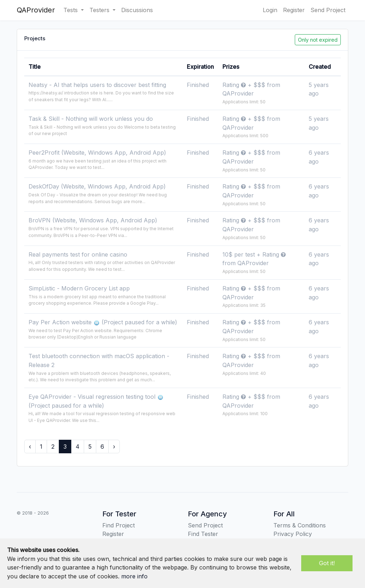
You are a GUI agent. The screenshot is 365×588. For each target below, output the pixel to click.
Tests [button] (71, 10)
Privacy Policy (293, 534)
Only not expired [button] (318, 40)
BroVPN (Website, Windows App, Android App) (93, 220)
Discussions (137, 10)
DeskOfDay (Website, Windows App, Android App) (97, 186)
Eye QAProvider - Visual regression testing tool (93, 397)
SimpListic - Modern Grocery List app (79, 288)
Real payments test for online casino (78, 254)
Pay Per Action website (61, 322)
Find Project (119, 525)
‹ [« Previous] (30, 447)
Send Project (328, 10)
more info (134, 576)
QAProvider (36, 10)
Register (294, 10)
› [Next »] (114, 447)
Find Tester (203, 534)
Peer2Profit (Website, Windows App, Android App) (97, 153)
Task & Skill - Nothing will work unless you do (91, 119)
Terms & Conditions (300, 525)
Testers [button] (100, 10)
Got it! (327, 563)
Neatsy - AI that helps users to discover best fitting (97, 85)
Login (270, 10)
